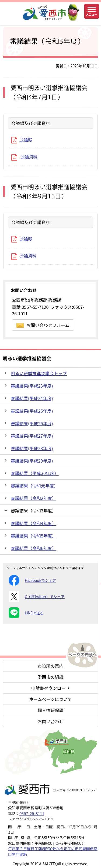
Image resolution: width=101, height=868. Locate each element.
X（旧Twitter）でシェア (37, 597)
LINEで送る (26, 613)
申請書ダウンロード (50, 688)
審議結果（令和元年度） (34, 486)
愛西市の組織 (50, 677)
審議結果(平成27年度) (32, 436)
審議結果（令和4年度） (34, 523)
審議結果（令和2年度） (34, 498)
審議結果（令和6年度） (34, 548)
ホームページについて (50, 699)
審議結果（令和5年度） (34, 536)
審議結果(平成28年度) (32, 448)
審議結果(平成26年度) (32, 423)
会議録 (22, 139)
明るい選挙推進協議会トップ (39, 373)
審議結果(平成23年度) (32, 386)
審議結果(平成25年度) (32, 411)
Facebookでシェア (32, 580)
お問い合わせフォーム (43, 325)
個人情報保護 (50, 710)
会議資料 (25, 156)
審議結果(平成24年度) (32, 398)
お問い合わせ (50, 721)
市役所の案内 (50, 666)
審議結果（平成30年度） (35, 473)
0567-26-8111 (32, 813)
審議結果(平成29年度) (32, 461)
